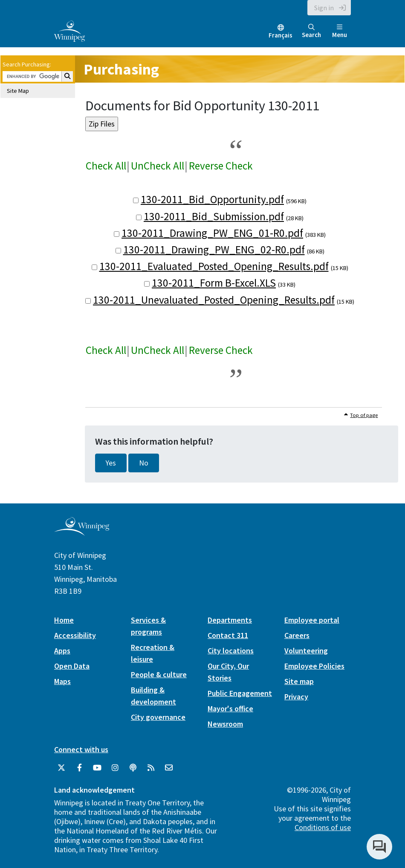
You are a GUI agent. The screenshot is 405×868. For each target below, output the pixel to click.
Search (311, 31)
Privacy (296, 697)
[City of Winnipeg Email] (169, 768)
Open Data (72, 666)
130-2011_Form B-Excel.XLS (214, 283)
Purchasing (121, 69)
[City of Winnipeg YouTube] (97, 768)
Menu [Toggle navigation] (340, 31)
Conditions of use (323, 827)
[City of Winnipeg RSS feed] (151, 768)
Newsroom (225, 724)
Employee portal (312, 620)
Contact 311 (228, 635)
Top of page (364, 415)
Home (64, 620)
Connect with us (81, 749)
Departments (230, 620)
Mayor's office (230, 708)
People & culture (159, 674)
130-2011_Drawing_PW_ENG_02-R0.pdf (214, 250)
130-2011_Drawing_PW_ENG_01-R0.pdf (212, 233)
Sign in (324, 8)
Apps (62, 651)
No (144, 463)
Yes (111, 463)
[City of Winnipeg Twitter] (61, 768)
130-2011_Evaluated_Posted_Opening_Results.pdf (214, 266)
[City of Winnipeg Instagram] (115, 768)
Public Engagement (240, 693)
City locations (231, 651)
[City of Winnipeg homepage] (82, 533)
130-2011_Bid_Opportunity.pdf (212, 199)
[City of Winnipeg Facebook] (79, 768)
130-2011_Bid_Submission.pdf (214, 216)
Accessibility (75, 635)
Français (281, 35)
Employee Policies (314, 666)
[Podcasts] (133, 768)
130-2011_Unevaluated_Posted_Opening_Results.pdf (214, 300)
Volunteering (306, 651)
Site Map (18, 91)
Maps (62, 681)
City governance (158, 717)
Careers (297, 635)
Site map (299, 681)
